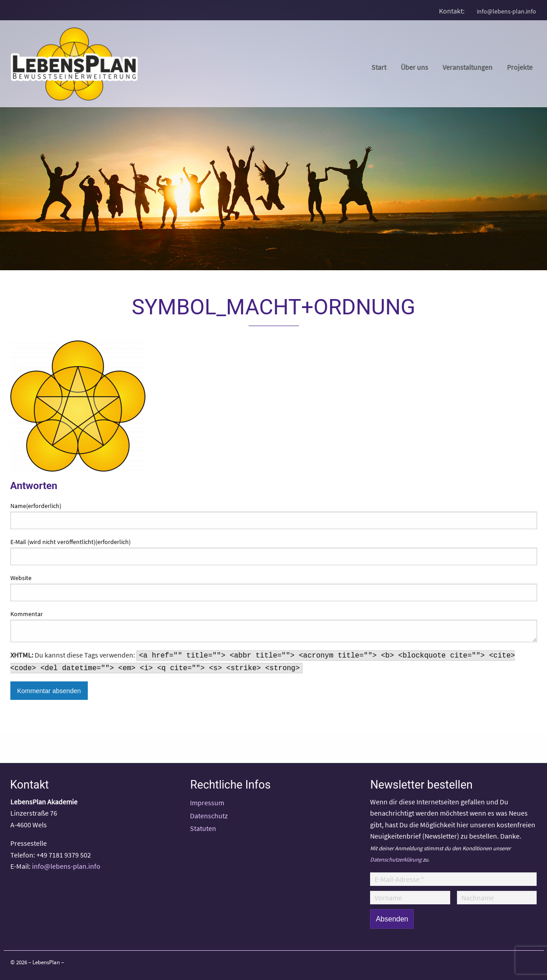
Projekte (520, 67)
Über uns (414, 67)
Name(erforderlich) (36, 506)
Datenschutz (209, 816)
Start (379, 67)
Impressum (207, 803)
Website (21, 578)
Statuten (203, 828)
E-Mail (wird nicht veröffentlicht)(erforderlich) (70, 542)
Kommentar (27, 614)
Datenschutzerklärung (396, 859)
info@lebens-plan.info (506, 11)
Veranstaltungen (468, 67)
